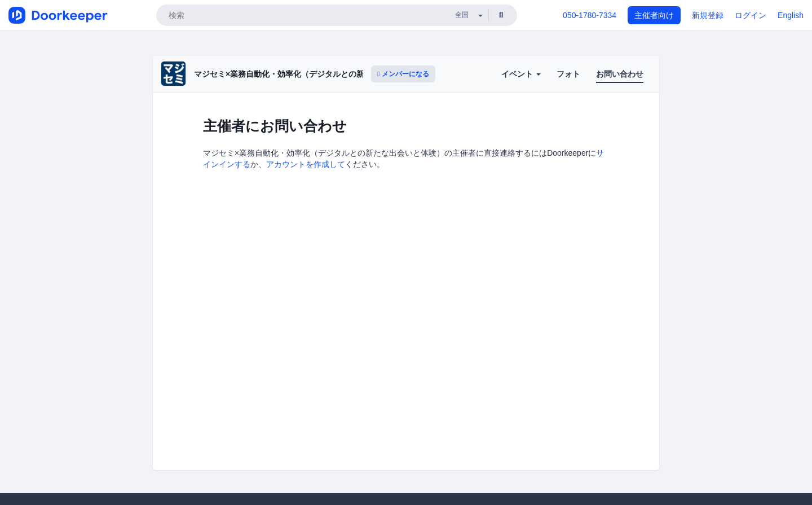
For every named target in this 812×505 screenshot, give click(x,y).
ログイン (751, 15)
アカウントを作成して (306, 164)
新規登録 (708, 15)
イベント (521, 74)
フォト (568, 74)
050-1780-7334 (590, 15)
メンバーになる (403, 74)
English (791, 15)
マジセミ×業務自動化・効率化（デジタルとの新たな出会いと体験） (315, 74)
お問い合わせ (620, 74)
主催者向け (654, 15)
